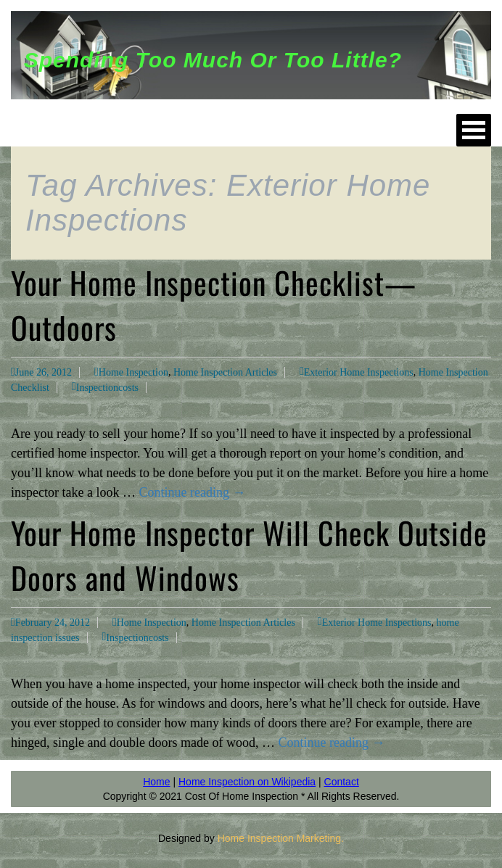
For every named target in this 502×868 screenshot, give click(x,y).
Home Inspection (133, 372)
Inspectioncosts (107, 388)
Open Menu (474, 130)
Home (156, 782)
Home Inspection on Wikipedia (247, 782)
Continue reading (192, 492)
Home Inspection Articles (225, 372)
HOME (55, 129)
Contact (342, 782)
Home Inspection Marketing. (281, 838)
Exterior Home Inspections (359, 372)
